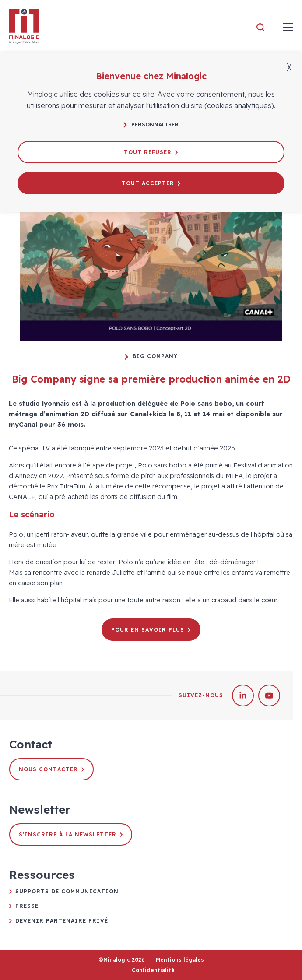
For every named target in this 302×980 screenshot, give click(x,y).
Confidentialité (153, 970)
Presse (27, 906)
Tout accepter (151, 183)
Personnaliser (151, 125)
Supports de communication (67, 891)
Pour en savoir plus (151, 630)
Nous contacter (51, 769)
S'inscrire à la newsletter (71, 834)
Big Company (151, 356)
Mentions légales (180, 960)
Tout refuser (151, 152)
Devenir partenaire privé (62, 921)
